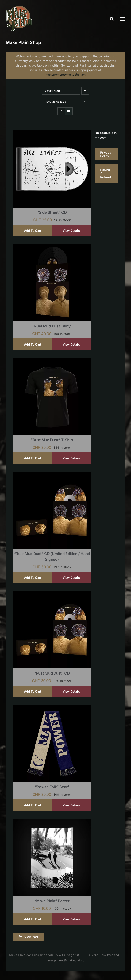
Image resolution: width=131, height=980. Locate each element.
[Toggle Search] (112, 19)
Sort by (53, 91)
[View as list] (69, 111)
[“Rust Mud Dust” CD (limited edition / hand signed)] (52, 474)
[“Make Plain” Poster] (52, 821)
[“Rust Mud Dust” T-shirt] (52, 360)
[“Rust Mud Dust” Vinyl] (52, 247)
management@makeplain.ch (65, 75)
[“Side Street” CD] (52, 133)
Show (55, 102)
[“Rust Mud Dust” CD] (52, 594)
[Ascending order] (85, 91)
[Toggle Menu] (122, 19)
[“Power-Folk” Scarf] (52, 708)
